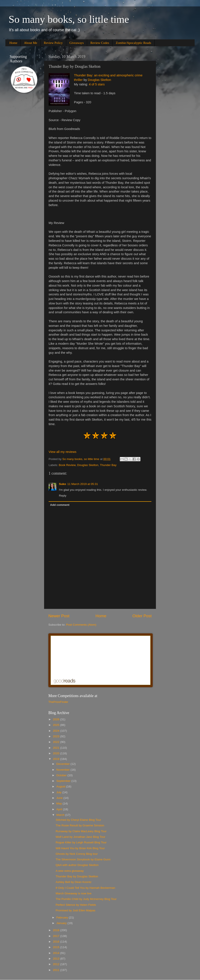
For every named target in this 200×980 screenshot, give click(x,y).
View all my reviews (62, 452)
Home (13, 43)
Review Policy (53, 43)
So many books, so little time (69, 19)
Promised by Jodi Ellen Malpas (76, 910)
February (63, 917)
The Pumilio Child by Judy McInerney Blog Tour (86, 899)
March (61, 815)
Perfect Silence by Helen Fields (76, 905)
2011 (57, 970)
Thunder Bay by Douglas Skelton (77, 876)
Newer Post (59, 616)
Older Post (142, 616)
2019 (57, 759)
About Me (30, 43)
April (60, 809)
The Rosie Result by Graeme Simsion (80, 825)
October (62, 775)
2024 (57, 731)
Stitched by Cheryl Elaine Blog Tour (78, 820)
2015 (57, 947)
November (63, 770)
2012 (57, 964)
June (60, 798)
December (63, 764)
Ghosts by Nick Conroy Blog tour (77, 854)
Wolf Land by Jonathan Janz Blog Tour (81, 837)
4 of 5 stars (97, 84)
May (59, 803)
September (64, 781)
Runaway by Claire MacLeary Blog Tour (81, 831)
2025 (57, 725)
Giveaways (77, 43)
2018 (57, 930)
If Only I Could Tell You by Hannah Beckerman (85, 888)
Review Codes (100, 43)
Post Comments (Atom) (81, 625)
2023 (57, 736)
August (61, 786)
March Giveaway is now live (74, 893)
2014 (57, 953)
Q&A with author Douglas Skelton (77, 865)
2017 (57, 936)
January (62, 923)
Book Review (67, 465)
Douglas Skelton (99, 80)
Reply (63, 496)
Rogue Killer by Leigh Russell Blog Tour (81, 842)
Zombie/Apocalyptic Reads (133, 43)
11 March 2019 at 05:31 (83, 484)
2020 (57, 753)
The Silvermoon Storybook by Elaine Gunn (83, 859)
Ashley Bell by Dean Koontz (74, 882)
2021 (57, 748)
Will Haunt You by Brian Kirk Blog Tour (80, 848)
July (59, 792)
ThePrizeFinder (58, 702)
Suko (62, 484)
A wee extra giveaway (70, 871)
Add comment (60, 505)
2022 (57, 742)
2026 (57, 719)
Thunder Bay (108, 465)
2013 (57, 959)
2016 (57, 942)
